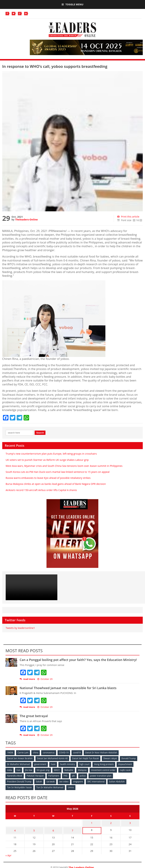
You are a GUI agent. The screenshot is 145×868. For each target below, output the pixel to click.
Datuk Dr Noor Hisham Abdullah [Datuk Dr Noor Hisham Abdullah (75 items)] (103, 753)
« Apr (9, 853)
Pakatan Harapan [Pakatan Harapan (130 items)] (36, 775)
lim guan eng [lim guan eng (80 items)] (44, 770)
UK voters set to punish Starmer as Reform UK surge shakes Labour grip (47, 460)
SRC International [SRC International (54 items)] (97, 781)
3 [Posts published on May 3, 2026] (130, 822)
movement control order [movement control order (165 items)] (105, 770)
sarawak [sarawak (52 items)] (51, 781)
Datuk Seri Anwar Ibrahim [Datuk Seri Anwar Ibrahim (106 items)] (20, 758)
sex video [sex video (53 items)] (65, 781)
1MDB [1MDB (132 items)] (10, 753)
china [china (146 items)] (36, 753)
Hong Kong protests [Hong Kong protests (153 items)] (105, 764)
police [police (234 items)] (84, 775)
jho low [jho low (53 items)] (29, 770)
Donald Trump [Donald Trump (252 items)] (130, 758)
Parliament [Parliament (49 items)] (55, 775)
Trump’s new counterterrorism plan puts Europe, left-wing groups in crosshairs (51, 454)
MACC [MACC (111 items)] (58, 770)
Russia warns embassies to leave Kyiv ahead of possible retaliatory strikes (48, 478)
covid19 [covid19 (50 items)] (78, 753)
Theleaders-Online (26, 219)
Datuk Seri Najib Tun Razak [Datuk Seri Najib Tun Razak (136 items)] (86, 758)
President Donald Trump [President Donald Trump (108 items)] (19, 781)
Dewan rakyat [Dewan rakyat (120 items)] (111, 758)
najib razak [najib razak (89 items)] (128, 770)
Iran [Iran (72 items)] (19, 770)
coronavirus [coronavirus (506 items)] (50, 753)
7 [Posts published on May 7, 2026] (72, 828)
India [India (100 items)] (10, 770)
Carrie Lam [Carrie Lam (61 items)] (24, 753)
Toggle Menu (72, 4)
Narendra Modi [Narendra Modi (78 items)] (15, 775)
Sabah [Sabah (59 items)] (39, 781)
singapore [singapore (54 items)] (79, 781)
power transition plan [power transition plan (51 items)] (103, 775)
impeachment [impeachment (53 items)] (127, 764)
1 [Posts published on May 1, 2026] (92, 822)
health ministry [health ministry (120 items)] (68, 764)
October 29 (45, 679)
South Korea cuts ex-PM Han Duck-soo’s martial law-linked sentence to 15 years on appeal (58, 472)
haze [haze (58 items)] (54, 764)
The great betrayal (34, 716)
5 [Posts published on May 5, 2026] (34, 828)
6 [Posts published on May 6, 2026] (53, 828)
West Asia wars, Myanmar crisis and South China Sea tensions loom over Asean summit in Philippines (64, 466)
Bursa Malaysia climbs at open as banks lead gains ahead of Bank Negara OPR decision (56, 484)
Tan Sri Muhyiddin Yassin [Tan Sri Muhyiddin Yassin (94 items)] (20, 787)
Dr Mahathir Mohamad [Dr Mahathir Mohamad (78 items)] (19, 764)
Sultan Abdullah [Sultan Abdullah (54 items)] (119, 781)
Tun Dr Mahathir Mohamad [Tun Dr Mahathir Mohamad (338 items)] (50, 787)
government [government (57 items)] (41, 764)
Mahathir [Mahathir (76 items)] (71, 770)
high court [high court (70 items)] (86, 764)
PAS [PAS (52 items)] (66, 775)
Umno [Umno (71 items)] (72, 787)
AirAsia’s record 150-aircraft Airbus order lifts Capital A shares (41, 490)
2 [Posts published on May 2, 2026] (111, 822)
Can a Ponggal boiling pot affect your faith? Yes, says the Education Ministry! (78, 660)
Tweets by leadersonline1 (20, 628)
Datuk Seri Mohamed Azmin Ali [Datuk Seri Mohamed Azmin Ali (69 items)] (53, 758)
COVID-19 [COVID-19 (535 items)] (65, 753)
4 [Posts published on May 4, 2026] (15, 828)
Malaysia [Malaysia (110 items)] (84, 770)
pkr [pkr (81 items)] (75, 775)
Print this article (128, 217)
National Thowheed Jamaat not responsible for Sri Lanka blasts (68, 688)
